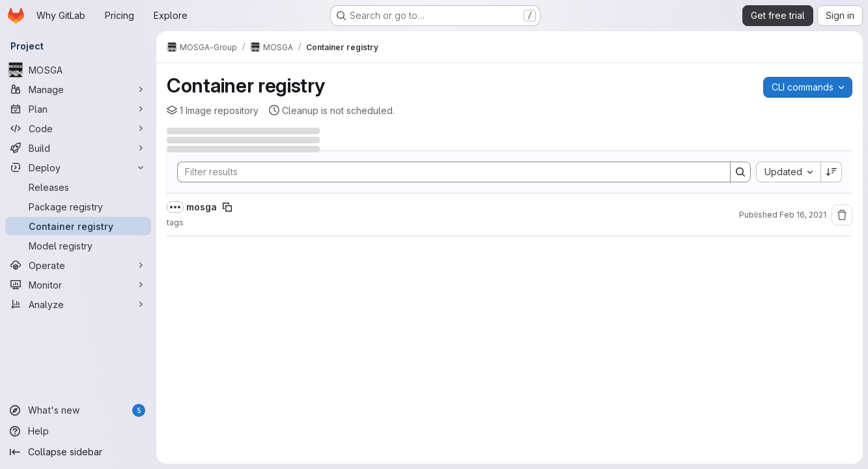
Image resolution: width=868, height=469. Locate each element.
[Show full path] (175, 207)
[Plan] (78, 109)
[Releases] (78, 187)
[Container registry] (78, 226)
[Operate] (78, 265)
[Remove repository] (842, 215)
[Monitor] (78, 285)
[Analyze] (78, 304)
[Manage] (78, 89)
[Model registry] (78, 246)
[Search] (447, 172)
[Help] (78, 431)
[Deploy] (78, 167)
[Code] (78, 128)
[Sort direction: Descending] (832, 172)
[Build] (78, 148)
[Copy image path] (227, 207)
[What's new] (78, 410)
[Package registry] (78, 206)
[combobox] (788, 172)
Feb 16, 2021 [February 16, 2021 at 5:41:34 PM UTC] (803, 215)
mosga (202, 207)
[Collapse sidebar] (78, 452)
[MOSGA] (78, 70)
